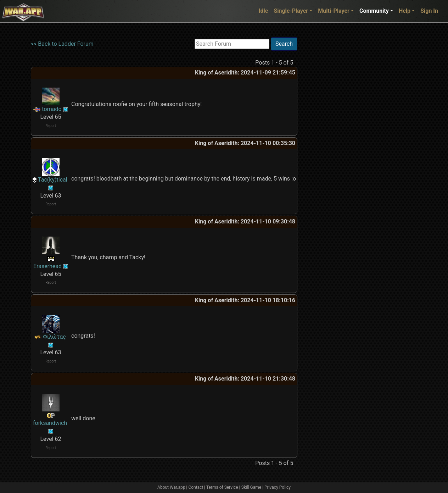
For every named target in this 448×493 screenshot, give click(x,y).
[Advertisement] (326, 144)
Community (374, 11)
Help (405, 11)
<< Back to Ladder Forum (62, 44)
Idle (264, 11)
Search (284, 44)
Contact (196, 487)
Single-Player (291, 11)
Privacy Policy (278, 487)
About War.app (171, 487)
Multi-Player (334, 11)
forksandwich (50, 423)
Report (51, 126)
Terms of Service (222, 487)
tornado (52, 109)
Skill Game (251, 487)
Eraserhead (47, 266)
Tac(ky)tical (53, 180)
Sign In (429, 11)
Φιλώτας (54, 337)
